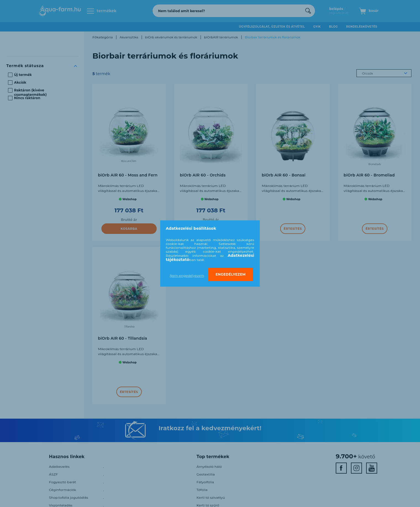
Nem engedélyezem (187, 275)
